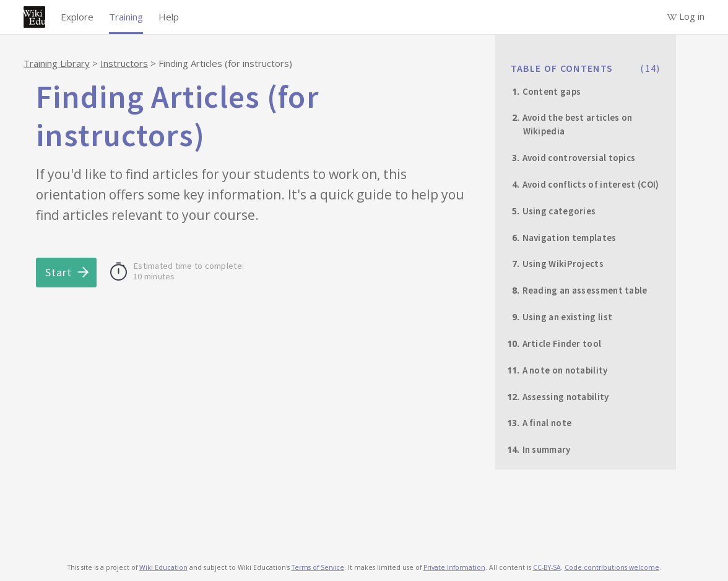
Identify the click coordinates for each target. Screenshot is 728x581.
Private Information (454, 567)
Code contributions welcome (612, 567)
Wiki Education (163, 567)
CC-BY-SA (547, 567)
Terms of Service (318, 567)
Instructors (124, 63)
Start (58, 272)
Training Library (57, 63)
